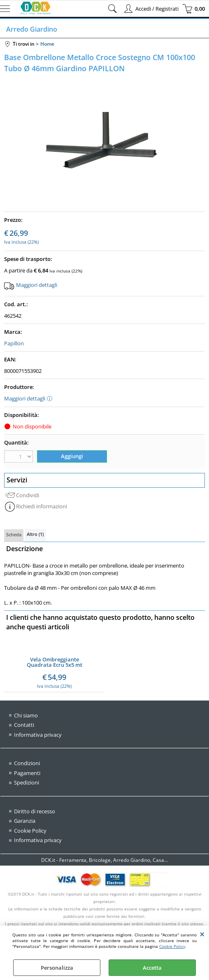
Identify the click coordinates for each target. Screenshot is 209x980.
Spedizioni (27, 782)
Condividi (28, 495)
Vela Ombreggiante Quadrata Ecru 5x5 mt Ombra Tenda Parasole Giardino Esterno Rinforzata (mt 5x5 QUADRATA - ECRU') (54, 662)
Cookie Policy (172, 946)
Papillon (14, 343)
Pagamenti (27, 773)
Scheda (14, 534)
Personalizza (57, 968)
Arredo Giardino (32, 29)
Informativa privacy (38, 735)
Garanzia (25, 821)
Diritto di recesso (35, 811)
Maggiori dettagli (37, 285)
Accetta (152, 968)
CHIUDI (202, 934)
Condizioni (27, 763)
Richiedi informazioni (42, 506)
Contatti (24, 725)
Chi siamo (26, 715)
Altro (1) (35, 534)
